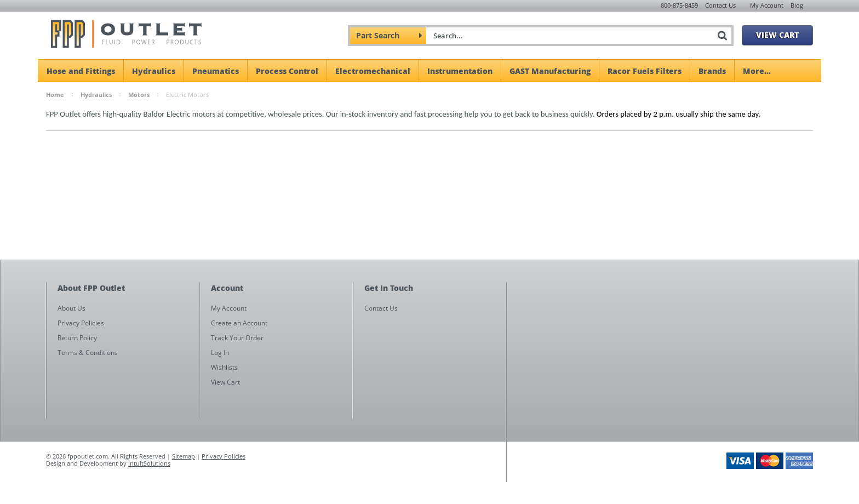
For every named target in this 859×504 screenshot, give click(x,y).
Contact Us (720, 5)
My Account (767, 5)
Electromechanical (373, 71)
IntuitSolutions (149, 463)
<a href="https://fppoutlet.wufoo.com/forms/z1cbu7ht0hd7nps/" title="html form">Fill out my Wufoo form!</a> (665, 387)
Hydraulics (154, 71)
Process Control (287, 71)
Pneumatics (216, 71)
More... (757, 71)
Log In (220, 353)
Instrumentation (460, 71)
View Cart (777, 35)
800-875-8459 (679, 5)
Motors (139, 94)
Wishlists (224, 367)
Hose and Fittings (81, 71)
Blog (797, 5)
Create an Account (239, 323)
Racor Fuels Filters (645, 71)
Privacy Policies (224, 456)
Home (55, 94)
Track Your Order (237, 338)
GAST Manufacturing (550, 71)
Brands (712, 71)
